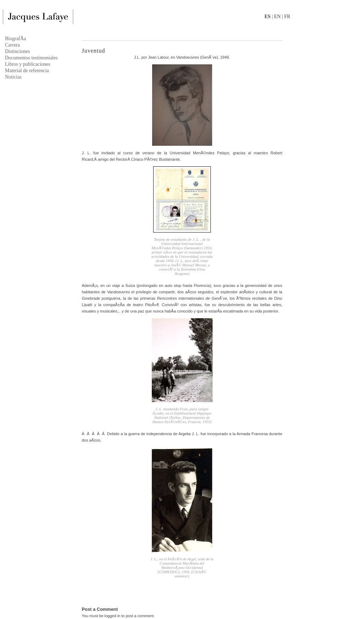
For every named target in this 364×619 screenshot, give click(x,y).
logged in (113, 616)
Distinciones (17, 51)
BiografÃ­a (15, 39)
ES (267, 17)
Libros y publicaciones (28, 64)
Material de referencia (27, 71)
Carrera (12, 45)
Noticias (13, 77)
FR (287, 17)
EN (277, 17)
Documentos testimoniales (31, 58)
